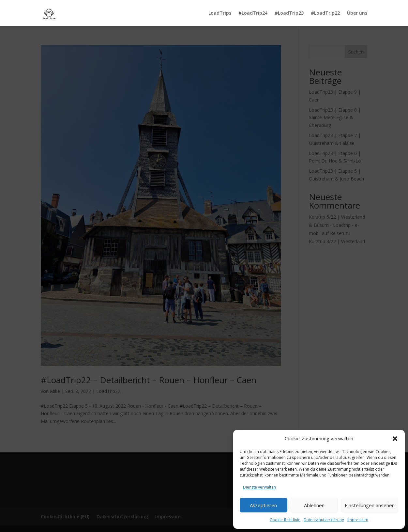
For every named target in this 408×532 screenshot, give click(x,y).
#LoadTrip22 (325, 13)
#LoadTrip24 (253, 13)
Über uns (357, 13)
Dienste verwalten (259, 487)
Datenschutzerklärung (324, 520)
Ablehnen (314, 505)
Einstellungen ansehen (370, 505)
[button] (395, 439)
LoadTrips (220, 13)
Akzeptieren (263, 505)
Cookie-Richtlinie (285, 520)
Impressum (358, 520)
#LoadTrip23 (289, 13)
